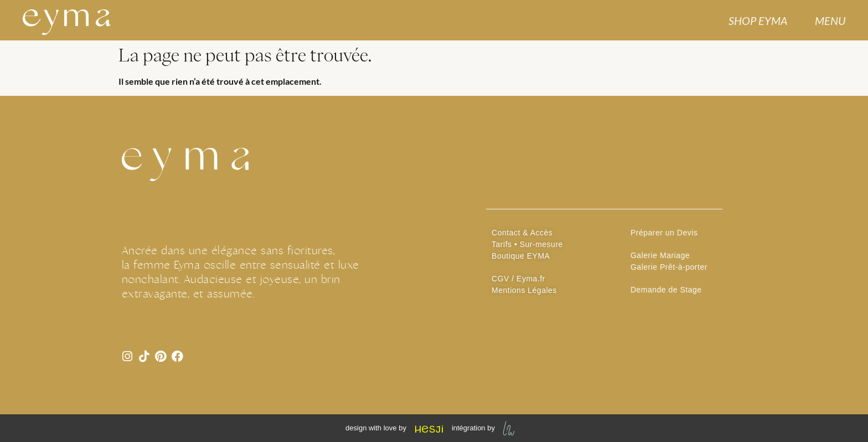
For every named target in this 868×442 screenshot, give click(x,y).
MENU (830, 20)
